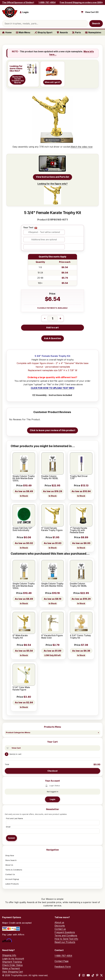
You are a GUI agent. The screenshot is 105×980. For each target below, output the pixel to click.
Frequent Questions (65, 932)
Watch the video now (82, 147)
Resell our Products (65, 942)
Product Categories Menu (18, 732)
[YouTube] (88, 975)
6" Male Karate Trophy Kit (20, 637)
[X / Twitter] (101, 975)
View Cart (16, 748)
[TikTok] (93, 975)
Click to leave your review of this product (52, 430)
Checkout (52, 771)
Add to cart (52, 328)
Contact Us (10, 874)
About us (59, 922)
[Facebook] (80, 975)
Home (7, 33)
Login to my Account (13, 959)
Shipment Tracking (12, 962)
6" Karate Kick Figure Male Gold (52, 637)
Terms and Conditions (66, 936)
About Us (9, 865)
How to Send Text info (66, 939)
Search (96, 23)
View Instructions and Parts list (53, 177)
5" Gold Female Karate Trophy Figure (52, 529)
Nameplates (93, 33)
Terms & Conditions (14, 870)
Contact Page (62, 961)
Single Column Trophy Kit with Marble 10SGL (52, 585)
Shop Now (10, 855)
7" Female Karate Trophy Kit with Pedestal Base (78, 530)
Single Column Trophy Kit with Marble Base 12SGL (24, 479)
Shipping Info (9, 955)
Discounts (60, 926)
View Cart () (92, 12)
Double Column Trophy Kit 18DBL (50, 477)
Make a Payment (11, 968)
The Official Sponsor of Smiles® (18, 2)
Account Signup (12, 879)
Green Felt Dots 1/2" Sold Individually (22, 529)
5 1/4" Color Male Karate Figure (21, 689)
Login (52, 799)
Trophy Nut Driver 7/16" (79, 477)
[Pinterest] (97, 975)
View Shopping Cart (13, 972)
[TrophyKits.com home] (10, 12)
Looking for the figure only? (52, 193)
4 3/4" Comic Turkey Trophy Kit (80, 637)
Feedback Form (63, 967)
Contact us (60, 929)
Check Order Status (12, 965)
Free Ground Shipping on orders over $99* (81, 2)
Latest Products (12, 884)
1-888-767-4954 (47, 2)
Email (8, 827)
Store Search (11, 860)
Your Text (28, 228)
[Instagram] (84, 975)
